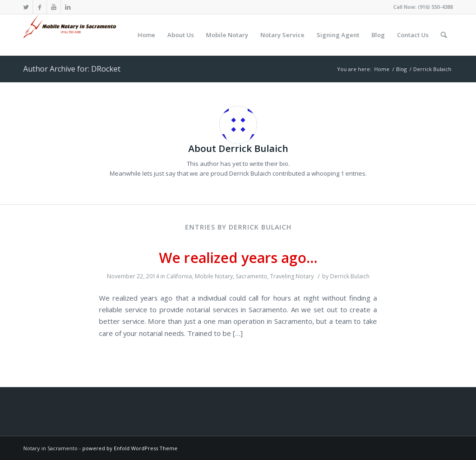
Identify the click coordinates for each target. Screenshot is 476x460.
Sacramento (251, 276)
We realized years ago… (238, 258)
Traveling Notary (292, 276)
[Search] (444, 35)
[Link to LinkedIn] (68, 7)
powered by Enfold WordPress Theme (130, 448)
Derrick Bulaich (350, 276)
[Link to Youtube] (54, 7)
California (179, 276)
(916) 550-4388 (435, 7)
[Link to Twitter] (26, 7)
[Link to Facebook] (40, 7)
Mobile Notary (214, 276)
